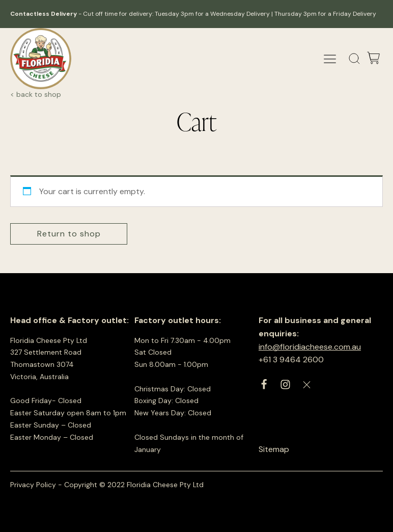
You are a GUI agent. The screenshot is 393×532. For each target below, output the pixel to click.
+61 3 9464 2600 (291, 360)
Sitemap (274, 449)
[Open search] (355, 59)
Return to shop (69, 234)
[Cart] (373, 59)
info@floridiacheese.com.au (310, 347)
